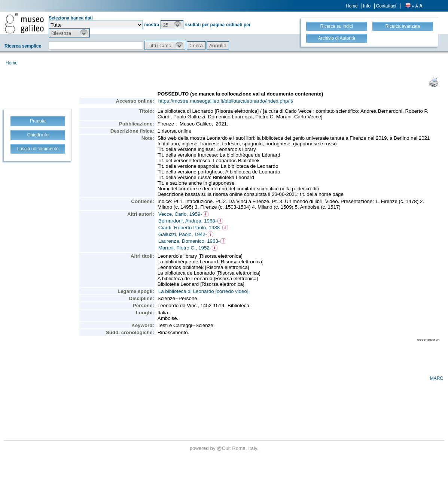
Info (367, 6)
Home (352, 6)
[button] (172, 25)
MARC (437, 378)
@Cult (224, 448)
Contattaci (386, 6)
